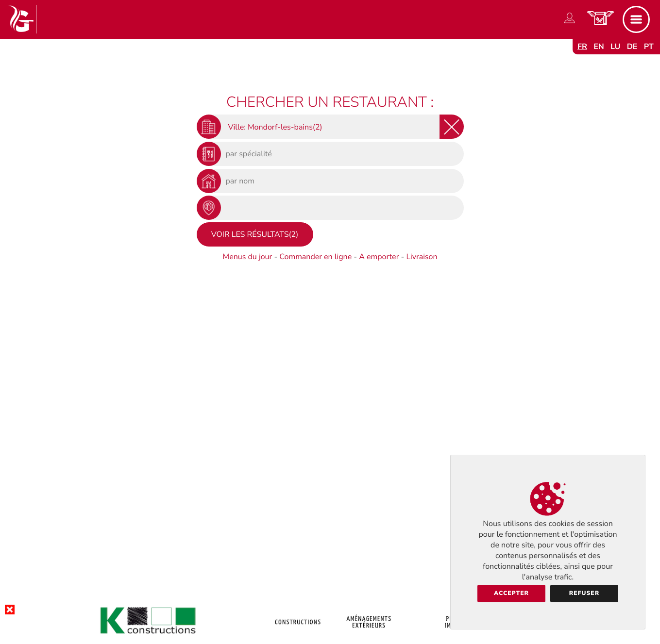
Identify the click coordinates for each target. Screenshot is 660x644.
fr (582, 47)
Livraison (422, 257)
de (632, 47)
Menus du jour (247, 257)
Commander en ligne (315, 257)
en (599, 47)
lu (615, 47)
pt (649, 47)
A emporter (379, 257)
